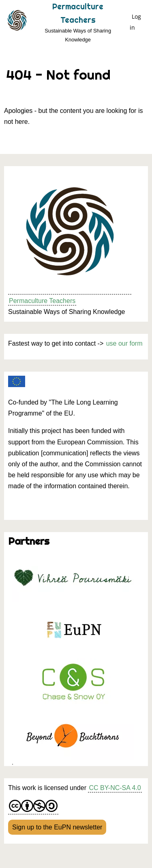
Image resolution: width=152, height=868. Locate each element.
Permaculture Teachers (42, 301)
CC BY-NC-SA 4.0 (115, 788)
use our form (124, 343)
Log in (135, 22)
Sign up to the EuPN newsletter (57, 827)
